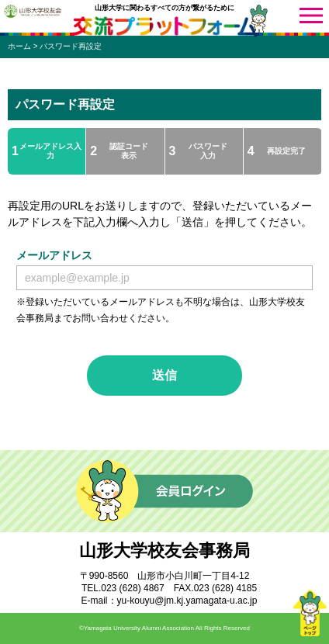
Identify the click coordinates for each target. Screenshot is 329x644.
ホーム (19, 46)
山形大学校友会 (33, 11)
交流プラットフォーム (164, 27)
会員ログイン (164, 491)
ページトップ (310, 613)
